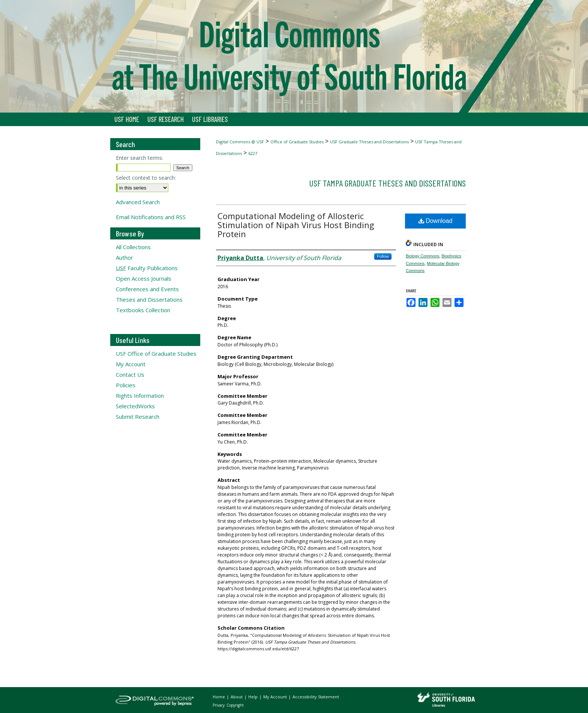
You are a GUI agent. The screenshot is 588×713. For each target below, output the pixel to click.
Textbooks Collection (143, 310)
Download (436, 221)
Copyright (235, 705)
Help (253, 697)
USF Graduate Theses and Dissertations (369, 142)
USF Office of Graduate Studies (156, 353)
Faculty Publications (147, 268)
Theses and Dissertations (149, 299)
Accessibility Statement (316, 697)
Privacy (219, 705)
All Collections (133, 247)
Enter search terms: (139, 158)
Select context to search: (146, 178)
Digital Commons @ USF (240, 142)
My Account (131, 364)
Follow (383, 256)
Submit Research (138, 417)
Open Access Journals (144, 278)
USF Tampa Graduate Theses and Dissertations (387, 183)
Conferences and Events (147, 289)
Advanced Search (138, 202)
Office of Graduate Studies (297, 142)
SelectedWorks (135, 406)
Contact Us (130, 375)
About (237, 697)
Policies (126, 385)
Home (219, 697)
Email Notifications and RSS (151, 217)
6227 (253, 153)
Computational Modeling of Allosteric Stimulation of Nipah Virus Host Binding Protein (296, 225)
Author (124, 257)
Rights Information (140, 396)
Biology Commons (422, 256)
